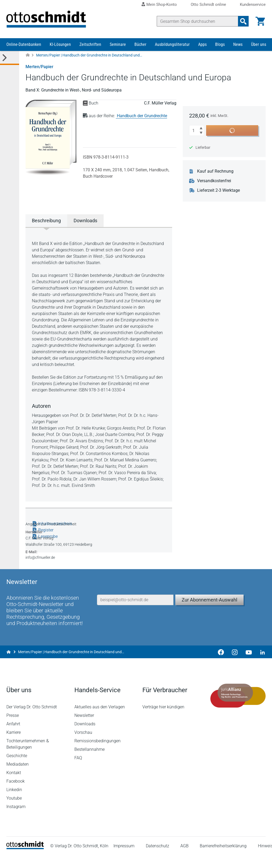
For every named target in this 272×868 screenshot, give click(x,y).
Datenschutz (158, 859)
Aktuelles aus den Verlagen (100, 719)
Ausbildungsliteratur (172, 44)
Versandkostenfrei (214, 181)
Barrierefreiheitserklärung (223, 859)
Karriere (14, 745)
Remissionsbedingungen (97, 753)
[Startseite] (25, 860)
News (238, 44)
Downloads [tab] (85, 221)
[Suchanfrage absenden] (243, 21)
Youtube (14, 811)
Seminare (118, 44)
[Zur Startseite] (28, 55)
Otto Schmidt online (208, 5)
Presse (13, 728)
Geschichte (17, 768)
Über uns (259, 44)
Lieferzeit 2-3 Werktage (218, 190)
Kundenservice (253, 5)
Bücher (140, 44)
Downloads (85, 736)
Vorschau (83, 745)
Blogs (220, 44)
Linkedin (14, 802)
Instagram (16, 819)
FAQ (78, 770)
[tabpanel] (99, 364)
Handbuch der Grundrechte (142, 116)
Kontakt (14, 785)
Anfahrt (13, 736)
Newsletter (84, 728)
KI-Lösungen (60, 44)
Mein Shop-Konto (162, 5)
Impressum (124, 859)
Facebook (16, 794)
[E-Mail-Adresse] (135, 612)
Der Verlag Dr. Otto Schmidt (32, 719)
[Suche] (197, 21)
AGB (184, 859)
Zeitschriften (90, 44)
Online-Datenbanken (24, 44)
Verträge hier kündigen (163, 719)
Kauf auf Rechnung (215, 171)
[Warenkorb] (260, 21)
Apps (202, 44)
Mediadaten (18, 777)
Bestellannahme (90, 762)
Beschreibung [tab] (46, 221)
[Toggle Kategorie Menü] (10, 58)
